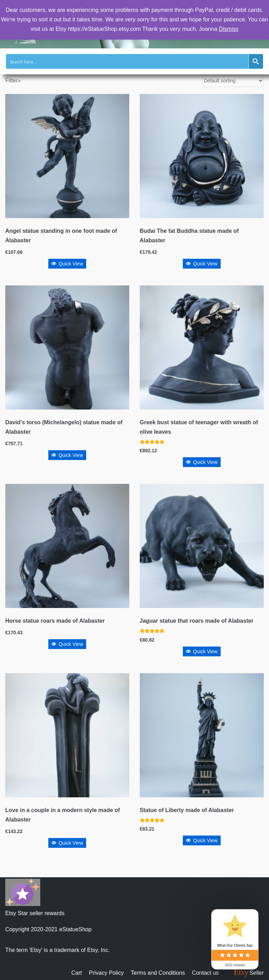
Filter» (13, 80)
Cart (77, 973)
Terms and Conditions (158, 973)
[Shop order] (233, 81)
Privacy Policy (106, 973)
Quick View (67, 264)
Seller (248, 973)
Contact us (205, 973)
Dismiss (229, 29)
